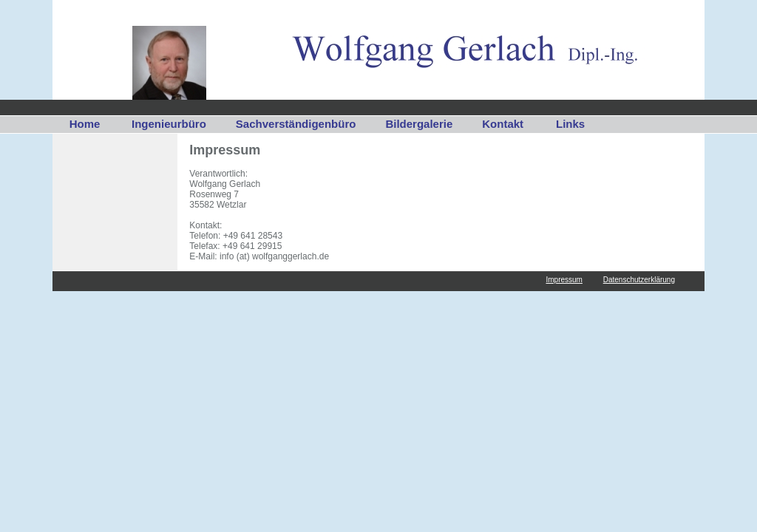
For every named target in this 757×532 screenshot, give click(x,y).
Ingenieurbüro (169, 124)
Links (570, 124)
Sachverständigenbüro (296, 124)
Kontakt (503, 124)
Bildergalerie (419, 124)
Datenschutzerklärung (639, 280)
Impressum (564, 280)
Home (85, 124)
